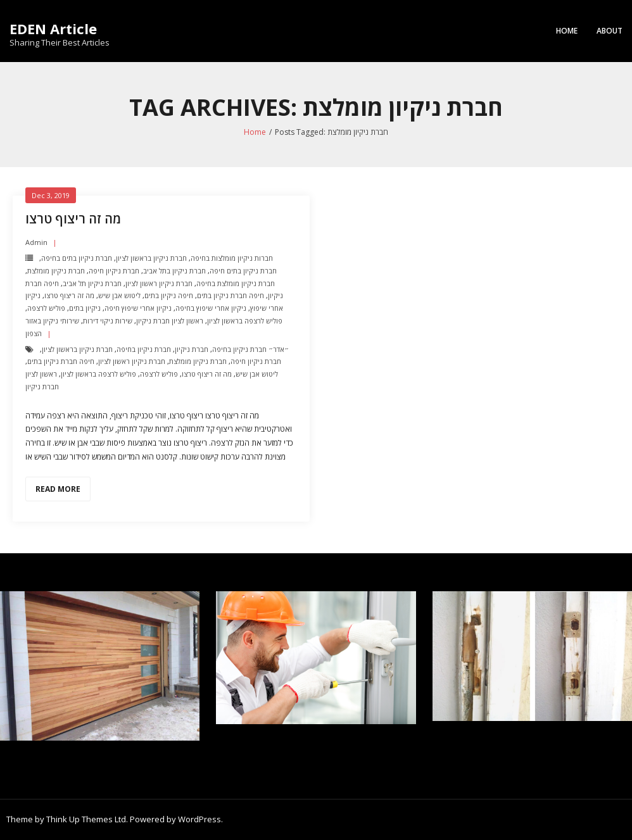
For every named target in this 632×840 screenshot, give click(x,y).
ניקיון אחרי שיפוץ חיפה (138, 308)
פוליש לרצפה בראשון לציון (245, 321)
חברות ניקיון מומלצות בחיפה (232, 258)
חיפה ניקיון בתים (169, 295)
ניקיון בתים (85, 308)
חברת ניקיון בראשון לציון (151, 258)
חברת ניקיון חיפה (114, 271)
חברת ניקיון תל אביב (92, 283)
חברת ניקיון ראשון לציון (159, 283)
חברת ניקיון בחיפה (144, 349)
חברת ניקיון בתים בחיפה (77, 258)
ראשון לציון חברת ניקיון (170, 321)
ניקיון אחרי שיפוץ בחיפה (211, 308)
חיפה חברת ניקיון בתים (231, 295)
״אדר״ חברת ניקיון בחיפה (250, 349)
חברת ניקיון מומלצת (56, 271)
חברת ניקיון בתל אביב (174, 271)
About (610, 31)
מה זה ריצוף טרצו (73, 219)
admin (36, 242)
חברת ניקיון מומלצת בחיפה (236, 283)
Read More (58, 489)
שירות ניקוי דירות (108, 321)
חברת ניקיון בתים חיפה (243, 271)
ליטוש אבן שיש (119, 295)
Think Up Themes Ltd (86, 819)
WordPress (199, 819)
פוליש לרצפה (46, 308)
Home (567, 31)
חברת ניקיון (192, 349)
